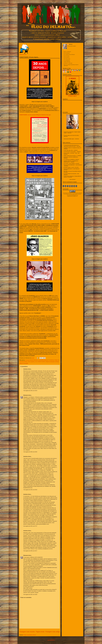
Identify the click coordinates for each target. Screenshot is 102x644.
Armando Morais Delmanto (32, 360)
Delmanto (26, 395)
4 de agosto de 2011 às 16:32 (30, 452)
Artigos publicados (67, 62)
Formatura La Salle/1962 (68, 63)
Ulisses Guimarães (24, 363)
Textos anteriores (67, 57)
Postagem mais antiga (53, 632)
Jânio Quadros (31, 362)
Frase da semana (67, 56)
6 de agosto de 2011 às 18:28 (30, 594)
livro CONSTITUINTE (40, 362)
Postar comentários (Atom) (30, 635)
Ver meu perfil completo (72, 46)
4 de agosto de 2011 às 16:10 (30, 391)
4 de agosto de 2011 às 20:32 (30, 490)
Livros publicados (67, 60)
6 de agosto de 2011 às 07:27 (30, 526)
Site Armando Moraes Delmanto (69, 54)
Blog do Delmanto (68, 193)
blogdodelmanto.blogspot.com (72, 196)
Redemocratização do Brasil (52, 362)
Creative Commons (78, 194)
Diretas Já (57, 360)
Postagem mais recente (27, 632)
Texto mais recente (67, 59)
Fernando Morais (23, 362)
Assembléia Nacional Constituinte (46, 360)
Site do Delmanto (67, 53)
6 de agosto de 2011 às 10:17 (30, 551)
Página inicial (40, 632)
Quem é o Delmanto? (67, 52)
